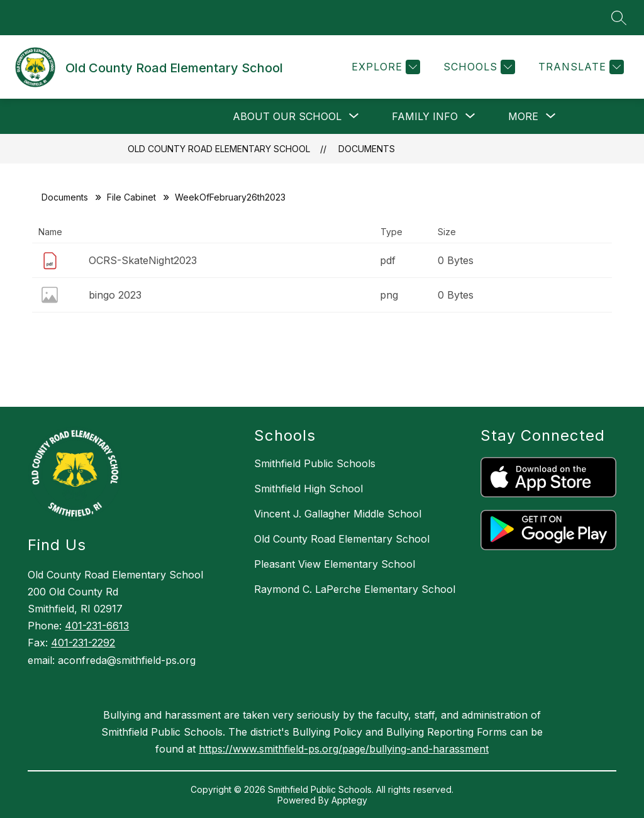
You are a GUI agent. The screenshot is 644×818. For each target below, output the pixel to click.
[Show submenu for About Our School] (287, 116)
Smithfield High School (308, 489)
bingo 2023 (115, 295)
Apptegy (349, 800)
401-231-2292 (83, 643)
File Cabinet (131, 197)
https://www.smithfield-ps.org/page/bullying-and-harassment (344, 749)
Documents (367, 149)
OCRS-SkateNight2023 (143, 260)
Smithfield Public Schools (315, 463)
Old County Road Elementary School (219, 149)
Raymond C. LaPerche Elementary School (355, 589)
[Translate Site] (580, 67)
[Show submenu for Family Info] (425, 116)
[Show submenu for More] (523, 116)
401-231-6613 (97, 626)
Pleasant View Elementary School (335, 564)
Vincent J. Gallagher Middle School (338, 514)
